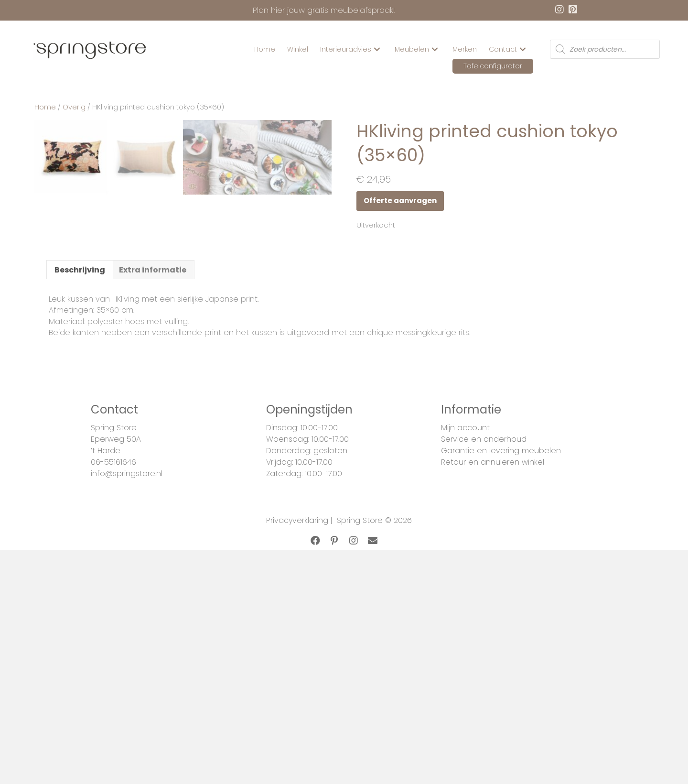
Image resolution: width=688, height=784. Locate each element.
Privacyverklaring (297, 766)
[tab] (80, 515)
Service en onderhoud (484, 685)
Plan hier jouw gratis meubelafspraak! (324, 10)
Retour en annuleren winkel (493, 708)
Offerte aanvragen (400, 201)
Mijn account (465, 673)
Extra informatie (153, 515)
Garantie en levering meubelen (501, 696)
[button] (377, 49)
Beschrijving (80, 515)
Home (45, 107)
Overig (74, 107)
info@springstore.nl (127, 719)
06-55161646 (113, 708)
